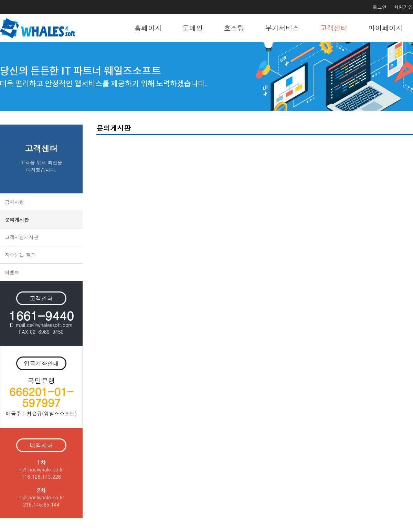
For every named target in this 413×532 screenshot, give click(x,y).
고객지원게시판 (22, 237)
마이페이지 (385, 28)
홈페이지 (148, 28)
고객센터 (334, 28)
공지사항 (14, 202)
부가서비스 (282, 28)
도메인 (193, 28)
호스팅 (234, 28)
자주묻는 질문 (20, 255)
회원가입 (403, 7)
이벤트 (12, 272)
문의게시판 (17, 220)
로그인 (380, 7)
